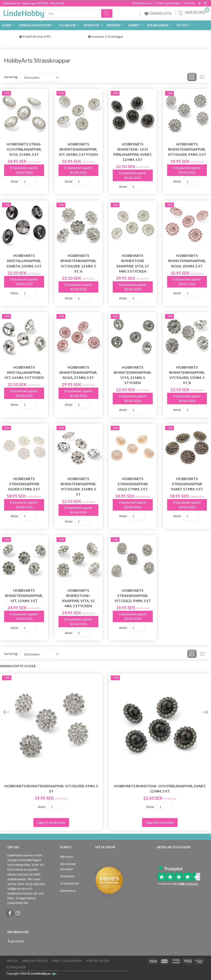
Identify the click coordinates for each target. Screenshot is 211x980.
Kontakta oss (142, 3)
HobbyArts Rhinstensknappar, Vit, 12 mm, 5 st (24, 596)
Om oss (190, 3)
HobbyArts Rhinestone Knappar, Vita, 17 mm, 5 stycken (133, 263)
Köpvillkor (16, 967)
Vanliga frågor (35, 961)
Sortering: (11, 77)
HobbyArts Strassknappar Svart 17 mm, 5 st (187, 484)
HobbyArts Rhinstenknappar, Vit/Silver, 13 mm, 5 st (78, 486)
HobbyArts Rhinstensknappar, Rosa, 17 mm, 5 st (78, 372)
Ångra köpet (16, 941)
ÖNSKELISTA (158, 13)
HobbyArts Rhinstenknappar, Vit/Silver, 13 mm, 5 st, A (78, 263)
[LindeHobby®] (24, 13)
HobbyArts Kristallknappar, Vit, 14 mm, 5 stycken (24, 372)
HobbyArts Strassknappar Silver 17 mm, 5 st (24, 484)
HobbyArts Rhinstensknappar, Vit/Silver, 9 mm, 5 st (187, 149)
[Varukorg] (193, 12)
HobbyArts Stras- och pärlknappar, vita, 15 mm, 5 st (24, 149)
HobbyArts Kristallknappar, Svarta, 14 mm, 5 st (24, 261)
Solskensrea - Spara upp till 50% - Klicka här (34, 3)
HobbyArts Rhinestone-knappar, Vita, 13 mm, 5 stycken (78, 598)
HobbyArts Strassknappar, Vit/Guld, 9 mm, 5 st (133, 596)
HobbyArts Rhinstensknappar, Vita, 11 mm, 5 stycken (133, 375)
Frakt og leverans (168, 3)
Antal (15, 181)
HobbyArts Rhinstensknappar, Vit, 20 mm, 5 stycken (78, 149)
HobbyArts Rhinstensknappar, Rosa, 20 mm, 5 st (187, 261)
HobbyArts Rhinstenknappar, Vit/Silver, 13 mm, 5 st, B (187, 375)
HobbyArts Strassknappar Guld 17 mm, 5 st (133, 484)
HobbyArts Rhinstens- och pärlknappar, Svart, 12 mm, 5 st (133, 152)
